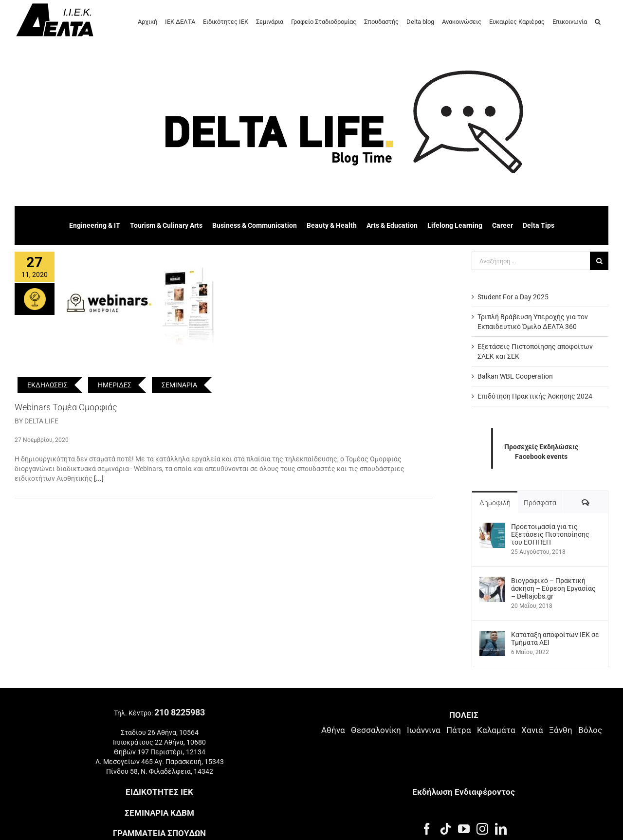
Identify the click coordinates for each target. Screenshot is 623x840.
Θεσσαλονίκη (376, 730)
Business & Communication (255, 225)
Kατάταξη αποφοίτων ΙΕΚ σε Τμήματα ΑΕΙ (555, 639)
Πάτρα (459, 730)
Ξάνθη (561, 730)
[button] (598, 21)
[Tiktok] (445, 829)
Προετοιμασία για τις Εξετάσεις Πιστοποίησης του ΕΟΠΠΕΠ (550, 534)
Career (503, 225)
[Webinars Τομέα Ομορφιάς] (141, 301)
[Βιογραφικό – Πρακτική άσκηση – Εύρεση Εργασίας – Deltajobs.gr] (492, 582)
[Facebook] (427, 829)
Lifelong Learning (455, 225)
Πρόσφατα (540, 503)
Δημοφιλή (495, 503)
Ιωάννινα (424, 730)
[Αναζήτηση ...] (531, 261)
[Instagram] (482, 829)
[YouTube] (464, 829)
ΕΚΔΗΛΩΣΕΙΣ (47, 385)
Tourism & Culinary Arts (166, 225)
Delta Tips (539, 225)
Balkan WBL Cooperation (515, 376)
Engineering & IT (95, 225)
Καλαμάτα (496, 730)
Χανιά (532, 730)
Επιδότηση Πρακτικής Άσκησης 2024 (535, 396)
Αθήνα (333, 730)
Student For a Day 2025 (513, 297)
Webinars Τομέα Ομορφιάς (66, 407)
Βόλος (590, 730)
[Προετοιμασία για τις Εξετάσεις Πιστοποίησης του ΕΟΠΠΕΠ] (492, 528)
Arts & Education (392, 225)
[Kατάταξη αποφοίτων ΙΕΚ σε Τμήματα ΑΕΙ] (492, 636)
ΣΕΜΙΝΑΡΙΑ (179, 385)
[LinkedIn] (501, 829)
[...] (99, 478)
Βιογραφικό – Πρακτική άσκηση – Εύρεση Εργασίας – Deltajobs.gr (553, 588)
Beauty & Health (332, 225)
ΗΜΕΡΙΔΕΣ (115, 385)
